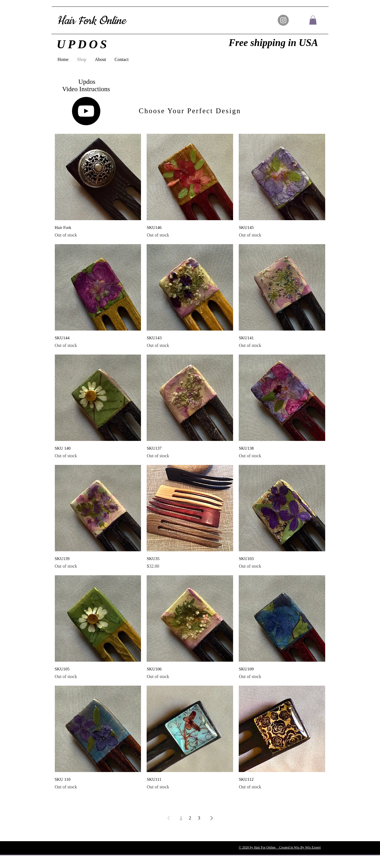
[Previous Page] (169, 818)
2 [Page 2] (190, 818)
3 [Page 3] (199, 818)
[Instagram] (283, 20)
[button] (313, 20)
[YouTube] (86, 111)
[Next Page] (212, 818)
